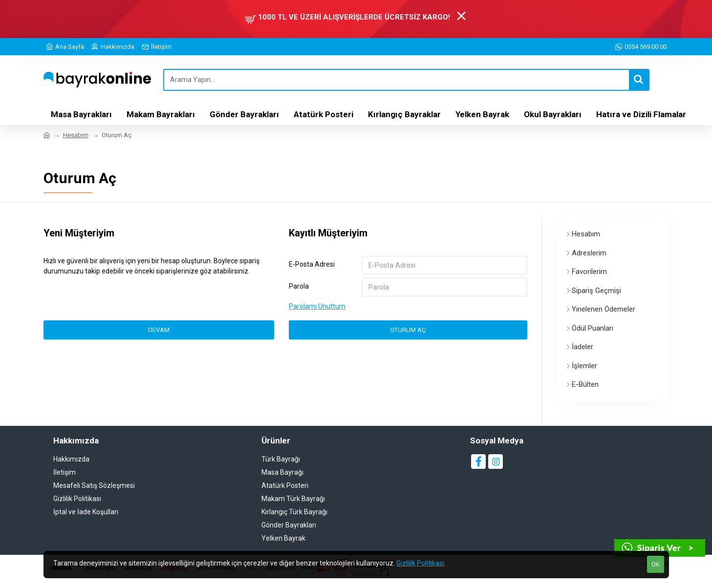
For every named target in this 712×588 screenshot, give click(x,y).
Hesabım (76, 135)
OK (656, 564)
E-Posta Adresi (312, 264)
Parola (299, 287)
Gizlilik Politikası (420, 563)
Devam (159, 330)
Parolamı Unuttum (317, 307)
